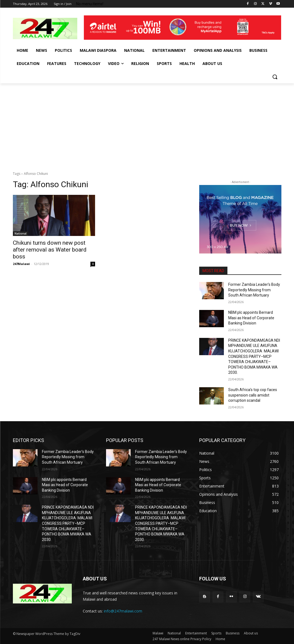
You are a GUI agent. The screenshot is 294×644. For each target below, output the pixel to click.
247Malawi (21, 264)
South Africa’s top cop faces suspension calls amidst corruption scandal (253, 395)
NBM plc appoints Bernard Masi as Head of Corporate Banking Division (251, 318)
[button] (275, 77)
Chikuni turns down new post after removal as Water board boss (50, 250)
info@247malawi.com (123, 611)
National (21, 233)
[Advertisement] (147, 124)
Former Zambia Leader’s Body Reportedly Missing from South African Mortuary (254, 290)
